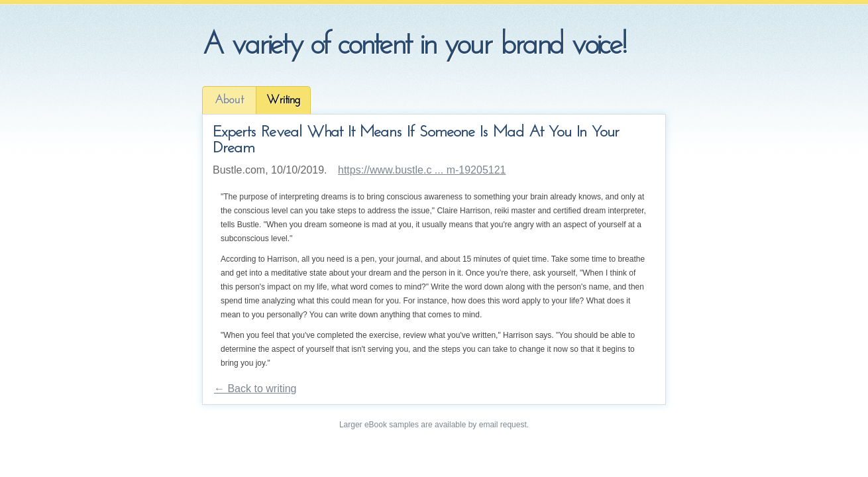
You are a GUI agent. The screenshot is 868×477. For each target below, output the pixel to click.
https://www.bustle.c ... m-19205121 (422, 170)
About (229, 100)
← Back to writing (255, 389)
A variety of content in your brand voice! (414, 46)
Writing (283, 100)
